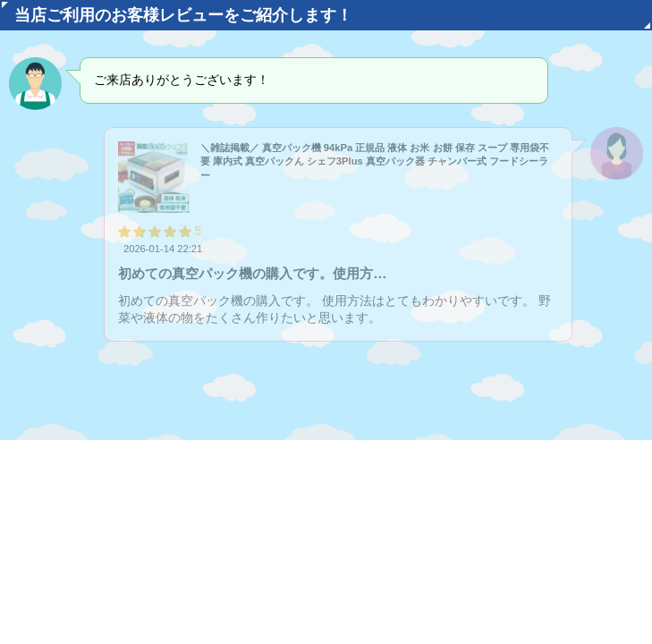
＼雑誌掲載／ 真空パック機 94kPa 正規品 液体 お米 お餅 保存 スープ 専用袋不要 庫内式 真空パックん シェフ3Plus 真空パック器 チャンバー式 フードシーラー (375, 161)
